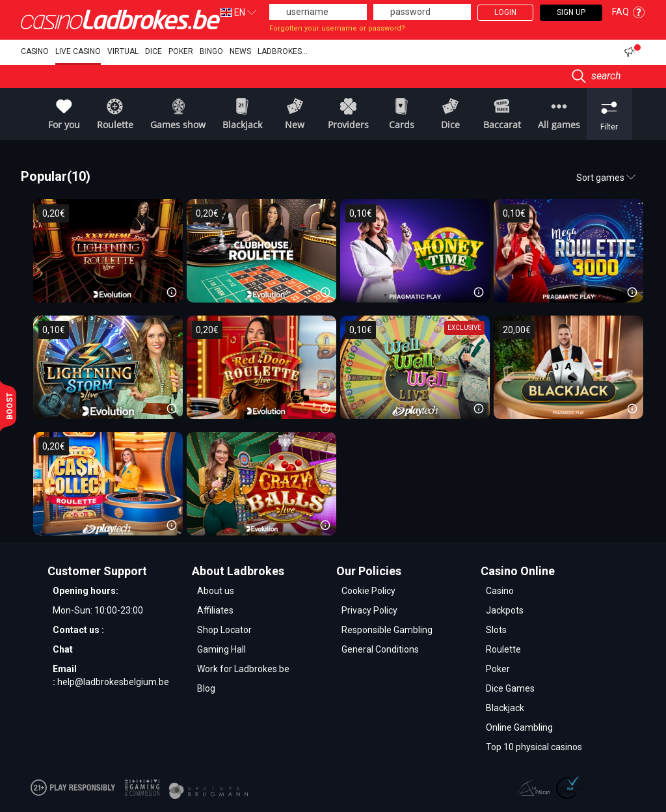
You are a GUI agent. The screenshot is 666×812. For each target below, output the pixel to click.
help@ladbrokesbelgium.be (113, 682)
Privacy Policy (369, 610)
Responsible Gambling (387, 630)
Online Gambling (519, 727)
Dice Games (510, 688)
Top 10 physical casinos (534, 747)
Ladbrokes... (283, 51)
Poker (181, 51)
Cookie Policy (368, 591)
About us (216, 591)
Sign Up (571, 12)
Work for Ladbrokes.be (243, 669)
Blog (206, 688)
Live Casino (78, 51)
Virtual (123, 51)
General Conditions (380, 649)
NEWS (240, 51)
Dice (153, 51)
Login (505, 12)
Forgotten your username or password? (337, 28)
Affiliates (215, 610)
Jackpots (505, 610)
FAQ (629, 12)
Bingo (211, 51)
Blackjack (505, 708)
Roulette (503, 649)
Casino (35, 51)
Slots (496, 630)
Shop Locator (224, 630)
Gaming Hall (221, 649)
